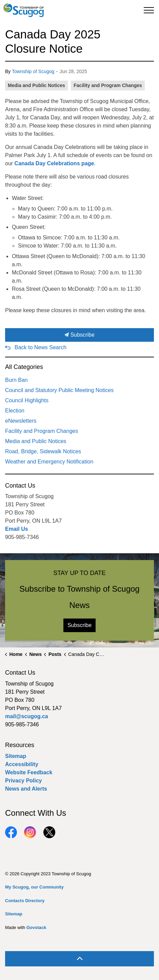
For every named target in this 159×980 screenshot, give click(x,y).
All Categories (24, 367)
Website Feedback (29, 772)
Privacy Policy (24, 781)
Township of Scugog (33, 71)
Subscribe (79, 335)
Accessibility (22, 764)
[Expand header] (149, 10)
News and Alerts (26, 789)
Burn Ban (16, 380)
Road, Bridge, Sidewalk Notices (43, 451)
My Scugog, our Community (34, 887)
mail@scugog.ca (27, 716)
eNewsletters (21, 421)
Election (15, 411)
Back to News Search (41, 347)
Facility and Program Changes (108, 85)
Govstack (36, 927)
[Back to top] (79, 959)
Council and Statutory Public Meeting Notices (59, 390)
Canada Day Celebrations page (54, 163)
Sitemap (16, 756)
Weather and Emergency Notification (49, 462)
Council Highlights (27, 400)
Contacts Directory (25, 901)
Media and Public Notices (36, 85)
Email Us (17, 529)
